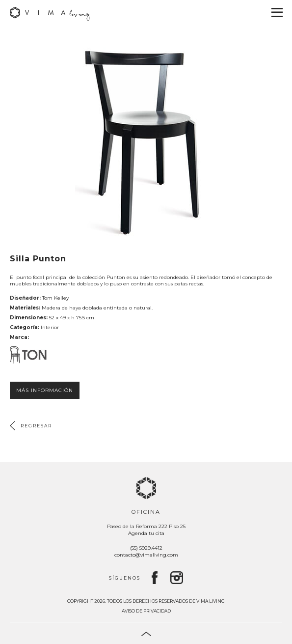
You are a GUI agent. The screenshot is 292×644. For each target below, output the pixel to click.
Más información (45, 390)
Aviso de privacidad (146, 611)
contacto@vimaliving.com (146, 555)
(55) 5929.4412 (146, 548)
